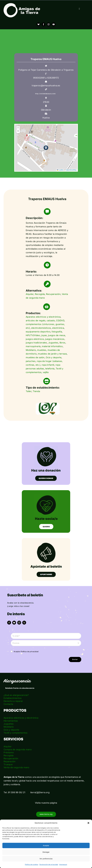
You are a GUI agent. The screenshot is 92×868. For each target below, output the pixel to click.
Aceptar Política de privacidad (26, 651)
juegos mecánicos (55, 339)
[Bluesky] (38, 24)
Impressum (63, 864)
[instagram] (49, 24)
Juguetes (53, 343)
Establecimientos (13, 698)
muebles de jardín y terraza (52, 354)
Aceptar (46, 845)
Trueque (8, 764)
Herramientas (11, 721)
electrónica (58, 328)
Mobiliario (31, 350)
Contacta (8, 704)
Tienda (36, 391)
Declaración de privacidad (49, 864)
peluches (31, 361)
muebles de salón (35, 357)
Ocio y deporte (54, 357)
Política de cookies (32, 864)
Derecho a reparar (13, 701)
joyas (44, 335)
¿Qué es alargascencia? (16, 695)
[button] (88, 823)
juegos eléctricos (35, 339)
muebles (42, 350)
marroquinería (33, 346)
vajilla (46, 372)
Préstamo (9, 752)
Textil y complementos (16, 733)
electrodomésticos (41, 328)
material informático (52, 346)
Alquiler (30, 294)
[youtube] (54, 24)
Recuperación (53, 294)
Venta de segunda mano (16, 767)
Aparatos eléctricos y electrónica (43, 317)
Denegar (46, 852)
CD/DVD (60, 321)
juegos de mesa (57, 335)
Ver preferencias (46, 859)
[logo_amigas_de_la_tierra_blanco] (22, 4)
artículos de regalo (36, 321)
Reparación (10, 761)
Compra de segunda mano (18, 749)
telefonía (50, 369)
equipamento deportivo (38, 332)
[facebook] (43, 24)
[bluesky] (14, 623)
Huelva (46, 118)
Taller (29, 391)
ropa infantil (48, 365)
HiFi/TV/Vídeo (33, 335)
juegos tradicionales (36, 343)
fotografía (57, 332)
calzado (51, 321)
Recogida (40, 294)
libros (62, 343)
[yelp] (24, 623)
